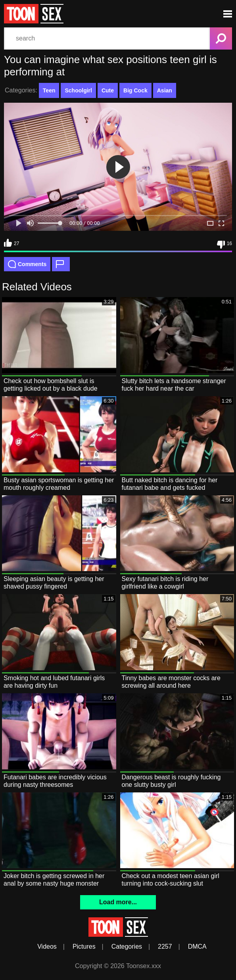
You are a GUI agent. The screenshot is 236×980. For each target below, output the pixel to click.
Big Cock (135, 90)
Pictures (84, 946)
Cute (108, 90)
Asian (165, 90)
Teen (49, 90)
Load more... (118, 902)
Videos (47, 946)
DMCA (197, 946)
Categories (127, 946)
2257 (165, 946)
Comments (27, 264)
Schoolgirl (78, 90)
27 (12, 243)
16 (224, 245)
